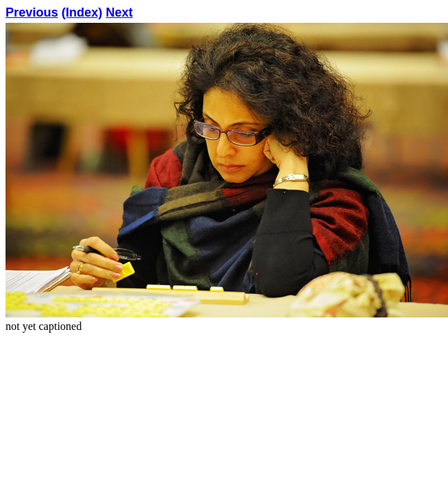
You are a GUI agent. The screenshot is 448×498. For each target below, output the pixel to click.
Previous (32, 12)
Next (119, 12)
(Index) (82, 12)
